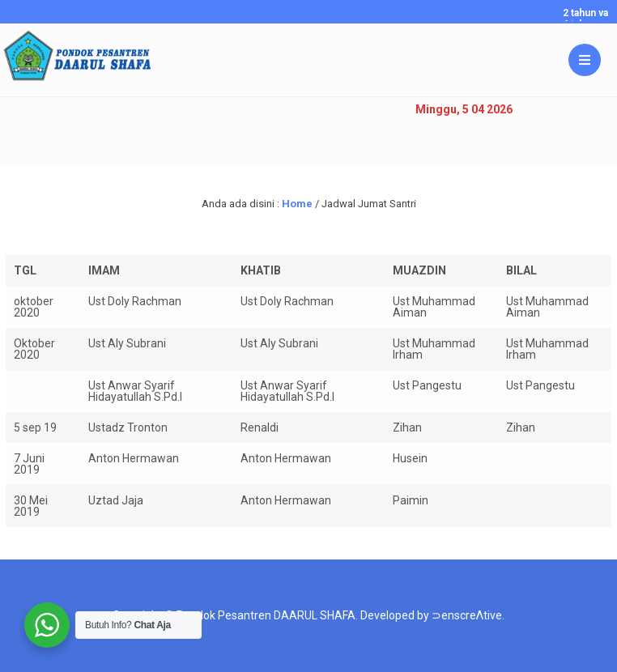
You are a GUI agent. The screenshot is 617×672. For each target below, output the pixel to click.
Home (297, 204)
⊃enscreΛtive (467, 615)
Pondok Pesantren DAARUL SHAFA (266, 615)
